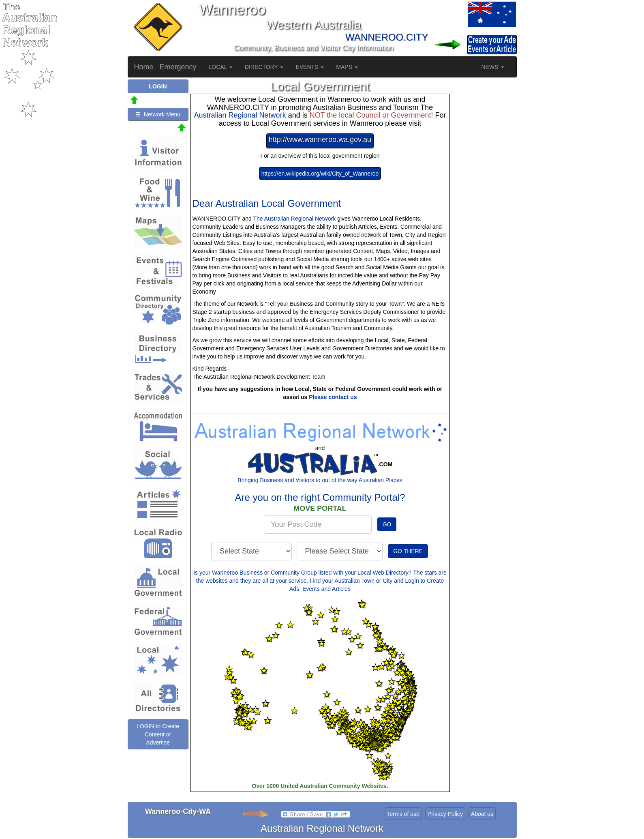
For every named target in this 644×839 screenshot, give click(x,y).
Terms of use (403, 814)
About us (482, 814)
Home (144, 67)
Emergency (178, 67)
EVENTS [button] (310, 67)
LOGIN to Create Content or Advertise (158, 734)
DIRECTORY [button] (264, 67)
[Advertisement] (484, 201)
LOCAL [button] (221, 67)
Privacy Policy (445, 814)
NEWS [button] (493, 67)
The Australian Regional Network (294, 219)
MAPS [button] (347, 67)
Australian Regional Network (240, 115)
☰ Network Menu (158, 114)
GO (387, 524)
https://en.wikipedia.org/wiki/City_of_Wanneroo (320, 174)
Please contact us (333, 397)
